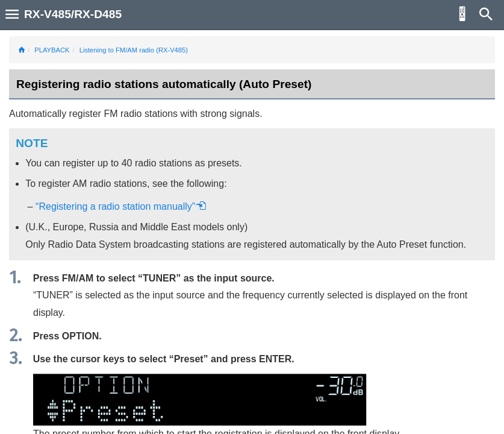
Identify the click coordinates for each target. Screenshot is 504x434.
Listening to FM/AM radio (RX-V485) (134, 50)
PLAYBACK (52, 50)
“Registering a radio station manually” (121, 206)
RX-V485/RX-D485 (73, 14)
